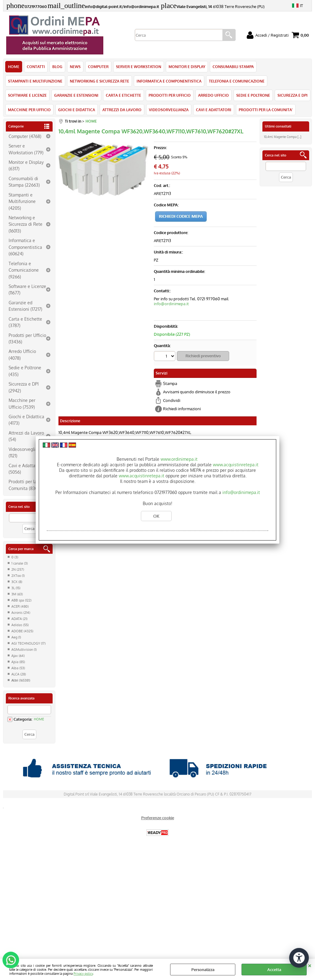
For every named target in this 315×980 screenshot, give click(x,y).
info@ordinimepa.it (171, 304)
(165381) (21, 680)
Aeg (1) (16, 637)
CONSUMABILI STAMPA (233, 67)
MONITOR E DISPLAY (187, 67)
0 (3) (15, 557)
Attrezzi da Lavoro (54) (26, 436)
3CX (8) (17, 582)
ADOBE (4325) (22, 631)
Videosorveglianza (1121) (27, 452)
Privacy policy (83, 973)
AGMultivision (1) (24, 650)
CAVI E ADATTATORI (214, 110)
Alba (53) (18, 668)
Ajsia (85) (18, 662)
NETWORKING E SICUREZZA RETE (100, 81)
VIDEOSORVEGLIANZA (169, 110)
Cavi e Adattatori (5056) (25, 469)
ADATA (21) (19, 619)
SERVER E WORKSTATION (139, 67)
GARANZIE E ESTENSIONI (76, 95)
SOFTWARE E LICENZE (27, 95)
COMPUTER (98, 67)
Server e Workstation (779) (26, 149)
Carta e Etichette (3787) (25, 322)
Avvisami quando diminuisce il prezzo (197, 392)
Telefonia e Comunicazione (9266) (24, 270)
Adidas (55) (20, 625)
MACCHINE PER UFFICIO (29, 110)
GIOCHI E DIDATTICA (77, 110)
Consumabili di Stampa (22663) (24, 182)
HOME (14, 67)
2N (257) (18, 569)
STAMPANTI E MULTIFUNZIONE (35, 81)
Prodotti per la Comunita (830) (24, 485)
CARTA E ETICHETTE (124, 95)
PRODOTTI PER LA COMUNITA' (266, 110)
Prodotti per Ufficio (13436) (27, 338)
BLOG (57, 67)
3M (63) (17, 594)
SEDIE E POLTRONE (253, 95)
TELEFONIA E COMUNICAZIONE (237, 81)
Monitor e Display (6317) (26, 165)
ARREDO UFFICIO (213, 95)
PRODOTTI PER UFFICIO (170, 95)
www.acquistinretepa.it (236, 465)
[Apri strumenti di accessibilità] (299, 958)
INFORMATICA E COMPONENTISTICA (169, 81)
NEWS (75, 67)
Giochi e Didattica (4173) (26, 420)
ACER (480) (20, 606)
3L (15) (16, 588)
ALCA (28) (19, 674)
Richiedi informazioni (182, 409)
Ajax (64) (18, 656)
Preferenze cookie (158, 818)
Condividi (172, 400)
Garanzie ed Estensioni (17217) (25, 306)
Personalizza (203, 970)
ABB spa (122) (21, 600)
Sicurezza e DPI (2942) (24, 387)
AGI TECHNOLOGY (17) (28, 643)
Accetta (274, 970)
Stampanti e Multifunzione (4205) (22, 201)
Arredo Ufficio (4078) (22, 354)
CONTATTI (36, 67)
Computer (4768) (25, 136)
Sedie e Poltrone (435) (25, 371)
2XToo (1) (18, 576)
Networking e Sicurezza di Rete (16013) (26, 224)
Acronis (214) (21, 613)
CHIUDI (310, 965)
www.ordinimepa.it (179, 459)
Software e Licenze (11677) (27, 289)
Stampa (170, 383)
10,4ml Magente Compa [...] (283, 137)
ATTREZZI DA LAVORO (122, 110)
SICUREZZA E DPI (293, 95)
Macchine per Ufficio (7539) (22, 403)
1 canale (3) (20, 563)
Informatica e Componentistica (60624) (25, 247)
